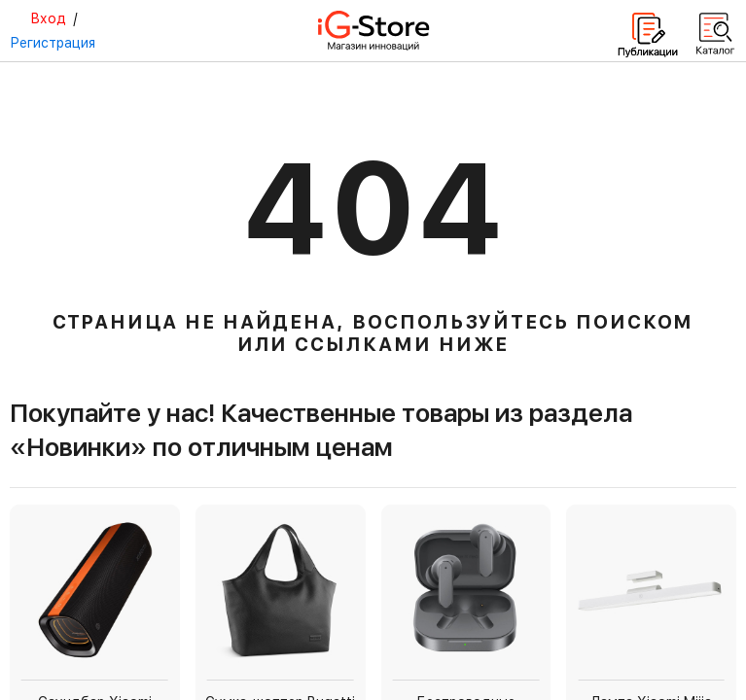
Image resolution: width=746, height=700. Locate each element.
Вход (48, 18)
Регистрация (53, 43)
